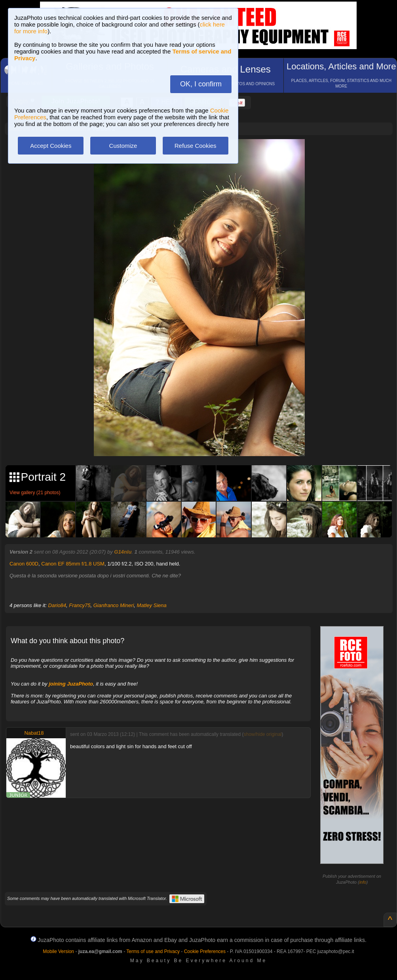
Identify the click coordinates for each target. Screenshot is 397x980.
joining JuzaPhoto (71, 684)
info (363, 882)
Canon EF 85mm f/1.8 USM (73, 564)
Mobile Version (58, 951)
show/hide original (262, 734)
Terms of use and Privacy (153, 951)
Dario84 (57, 605)
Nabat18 (34, 733)
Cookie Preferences (205, 951)
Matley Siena (152, 605)
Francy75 (80, 605)
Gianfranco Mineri (114, 605)
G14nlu (123, 552)
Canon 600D (24, 564)
